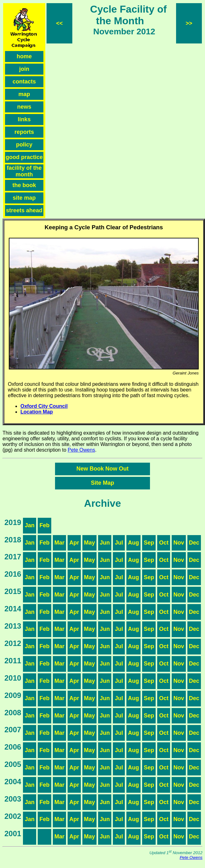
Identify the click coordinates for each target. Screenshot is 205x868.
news (24, 107)
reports (24, 132)
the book (24, 185)
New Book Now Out (102, 469)
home (24, 56)
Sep (149, 543)
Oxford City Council (44, 406)
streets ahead (24, 210)
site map (24, 198)
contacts (24, 82)
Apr (74, 543)
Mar (59, 543)
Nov (179, 543)
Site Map (102, 483)
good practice (24, 157)
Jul (119, 543)
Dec (194, 543)
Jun (105, 543)
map (24, 94)
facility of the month (24, 171)
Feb (44, 525)
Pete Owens (81, 450)
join (24, 69)
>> (189, 23)
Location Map (37, 412)
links (24, 119)
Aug (133, 543)
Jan (30, 525)
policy (24, 145)
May (89, 543)
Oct (164, 543)
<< (59, 23)
